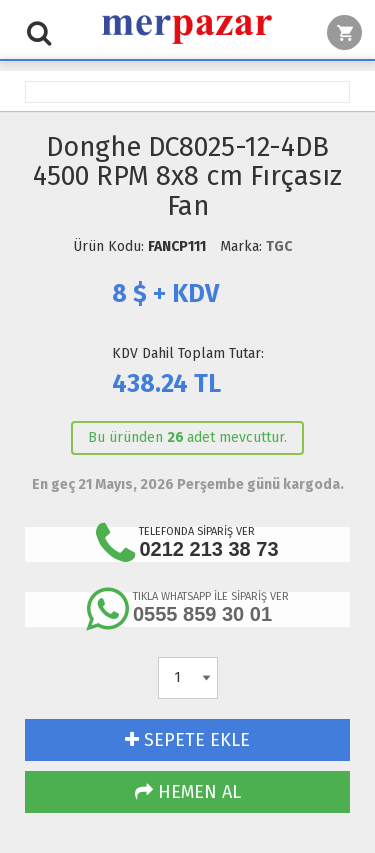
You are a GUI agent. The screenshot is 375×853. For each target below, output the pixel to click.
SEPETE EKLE (187, 740)
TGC (279, 246)
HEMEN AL (188, 792)
